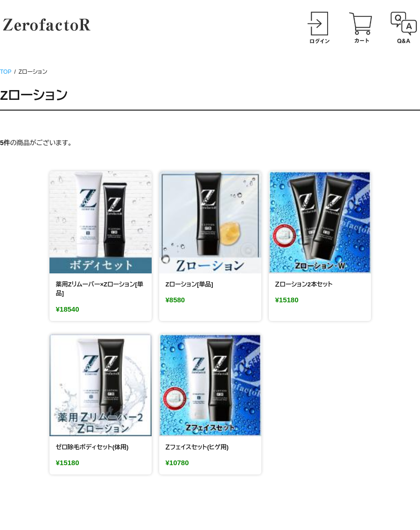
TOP (6, 72)
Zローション (34, 95)
